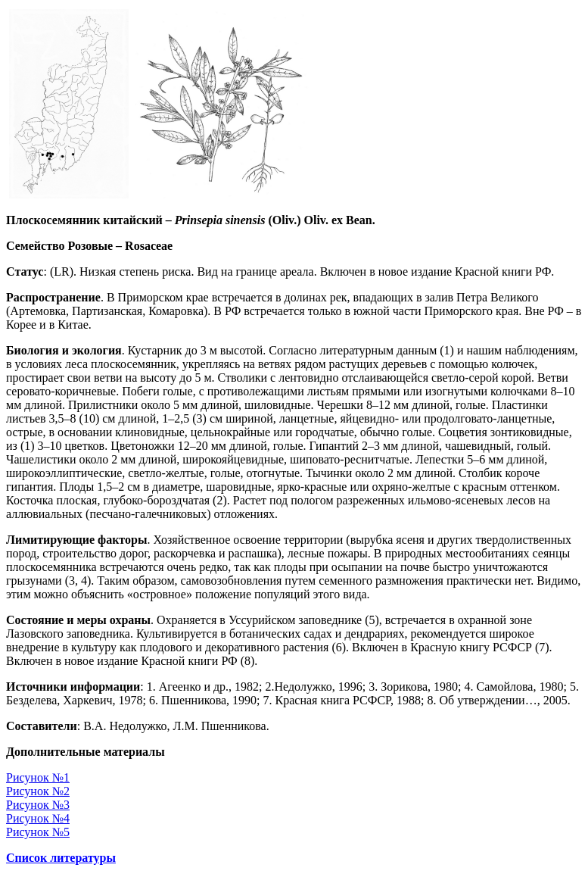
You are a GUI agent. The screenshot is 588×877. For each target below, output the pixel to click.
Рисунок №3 (38, 805)
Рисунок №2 (38, 791)
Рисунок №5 (38, 832)
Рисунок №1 (38, 777)
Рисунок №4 (38, 818)
